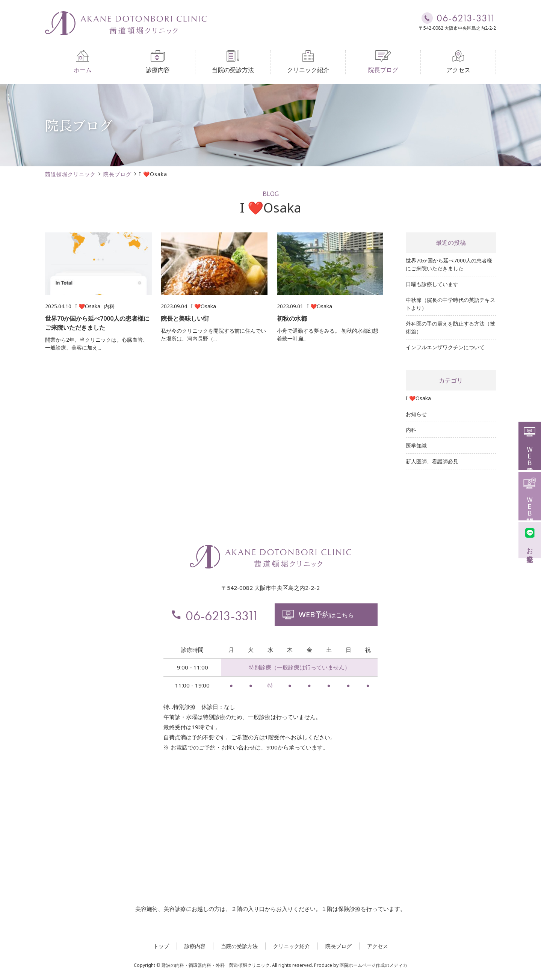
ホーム (83, 62)
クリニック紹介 (308, 62)
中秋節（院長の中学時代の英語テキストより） (450, 304)
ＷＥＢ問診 (530, 495)
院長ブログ (383, 62)
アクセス (458, 62)
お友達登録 (530, 539)
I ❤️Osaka (418, 398)
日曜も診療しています (432, 284)
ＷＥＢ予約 (530, 445)
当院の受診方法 (233, 62)
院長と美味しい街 (185, 318)
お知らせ (416, 414)
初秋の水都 (292, 318)
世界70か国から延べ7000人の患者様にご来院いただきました (449, 264)
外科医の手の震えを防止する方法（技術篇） (450, 327)
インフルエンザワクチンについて (445, 347)
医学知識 (416, 446)
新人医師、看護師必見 (432, 461)
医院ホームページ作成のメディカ (373, 965)
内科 (411, 430)
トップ (161, 946)
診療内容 (158, 62)
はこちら (318, 614)
